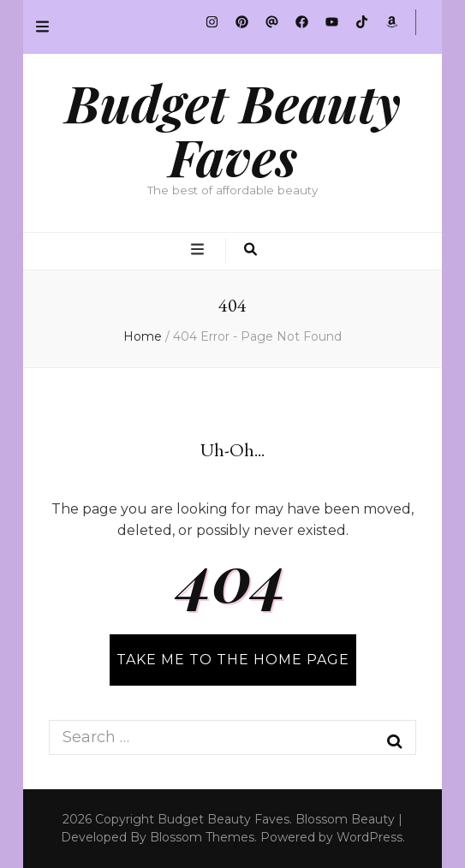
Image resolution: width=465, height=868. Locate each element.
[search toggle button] (250, 251)
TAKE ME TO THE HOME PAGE (233, 660)
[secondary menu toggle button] (42, 27)
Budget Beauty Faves (233, 129)
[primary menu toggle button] (200, 251)
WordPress (370, 837)
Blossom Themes (202, 837)
